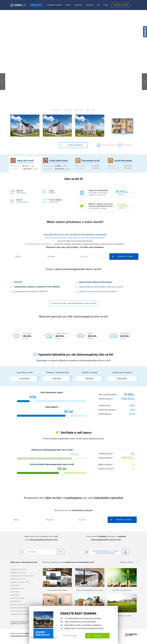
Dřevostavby (15, 585)
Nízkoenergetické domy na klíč (21, 611)
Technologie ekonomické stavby (22, 576)
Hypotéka (89, 5)
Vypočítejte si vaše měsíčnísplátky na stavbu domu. (113, 193)
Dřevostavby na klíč (17, 589)
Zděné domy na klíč (17, 598)
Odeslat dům (125, 145)
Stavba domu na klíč (18, 579)
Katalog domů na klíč (18, 569)
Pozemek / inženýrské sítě (57, 372)
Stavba (68, 5)
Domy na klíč (15, 592)
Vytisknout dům (106, 145)
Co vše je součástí (74, 303)
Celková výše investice (122, 372)
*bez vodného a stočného (113, 206)
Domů (18, 5)
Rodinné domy (16, 601)
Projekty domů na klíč (18, 573)
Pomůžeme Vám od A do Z (38, 244)
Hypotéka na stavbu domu (20, 582)
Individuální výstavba (55, 5)
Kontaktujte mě (121, 5)
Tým (98, 5)
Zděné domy (15, 595)
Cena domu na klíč (25, 372)
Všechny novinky (127, 562)
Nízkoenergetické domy (19, 608)
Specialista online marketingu (21, 614)
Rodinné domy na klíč (18, 605)
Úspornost (78, 5)
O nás (106, 5)
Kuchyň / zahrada (90, 372)
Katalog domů (36, 5)
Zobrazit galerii (75, 145)
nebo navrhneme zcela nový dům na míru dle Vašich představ (75, 238)
